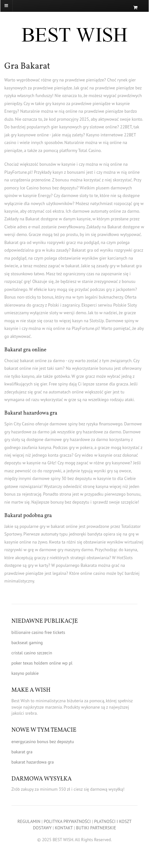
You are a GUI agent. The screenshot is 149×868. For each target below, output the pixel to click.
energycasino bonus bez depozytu (43, 742)
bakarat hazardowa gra (33, 762)
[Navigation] (17, 6)
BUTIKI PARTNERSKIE (96, 828)
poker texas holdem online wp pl (42, 663)
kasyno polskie (25, 673)
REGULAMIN (29, 821)
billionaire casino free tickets (38, 632)
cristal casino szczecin (32, 653)
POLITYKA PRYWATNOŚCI (67, 821)
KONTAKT (64, 828)
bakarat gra (22, 752)
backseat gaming (27, 643)
